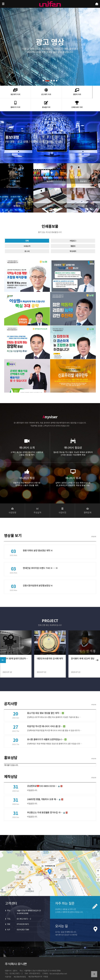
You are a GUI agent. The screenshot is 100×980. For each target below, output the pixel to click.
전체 (27, 244)
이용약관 (8, 968)
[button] (43, 81)
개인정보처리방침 (20, 968)
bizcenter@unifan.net (58, 965)
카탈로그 (73, 244)
